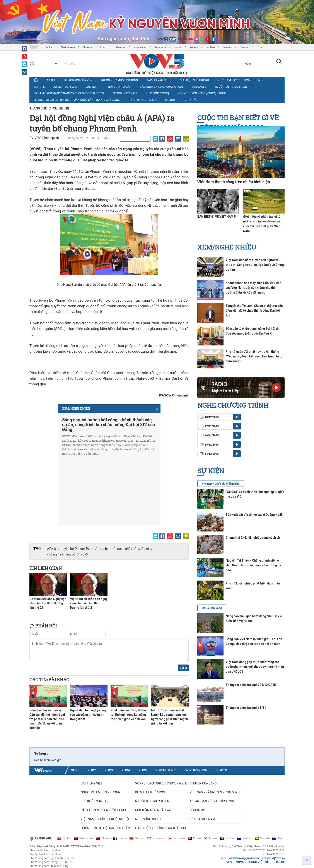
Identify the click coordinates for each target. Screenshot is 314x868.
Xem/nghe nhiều (227, 247)
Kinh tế (39, 87)
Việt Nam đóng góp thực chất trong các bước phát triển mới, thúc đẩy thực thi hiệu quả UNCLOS (255, 667)
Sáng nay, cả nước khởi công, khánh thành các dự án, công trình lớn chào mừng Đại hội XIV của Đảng (109, 425)
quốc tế (143, 549)
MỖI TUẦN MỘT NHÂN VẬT (153, 810)
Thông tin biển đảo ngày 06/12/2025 (251, 685)
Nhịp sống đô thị (157, 93)
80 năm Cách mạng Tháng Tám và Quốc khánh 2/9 (69, 93)
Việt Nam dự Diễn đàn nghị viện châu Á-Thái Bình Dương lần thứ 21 (88, 603)
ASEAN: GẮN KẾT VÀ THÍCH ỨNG (212, 801)
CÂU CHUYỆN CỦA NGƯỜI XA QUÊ (162, 87)
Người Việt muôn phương (119, 80)
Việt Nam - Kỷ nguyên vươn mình (241, 80)
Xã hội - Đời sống (65, 87)
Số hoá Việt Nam (125, 93)
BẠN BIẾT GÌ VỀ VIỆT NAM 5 (217, 217)
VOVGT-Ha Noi (166, 770)
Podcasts (199, 87)
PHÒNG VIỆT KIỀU (259, 862)
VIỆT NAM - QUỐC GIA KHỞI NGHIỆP (105, 819)
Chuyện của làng (203, 783)
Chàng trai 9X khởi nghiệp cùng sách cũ (253, 538)
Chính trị (61, 108)
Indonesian (140, 47)
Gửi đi (183, 668)
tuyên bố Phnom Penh (77, 549)
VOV (229, 862)
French (104, 47)
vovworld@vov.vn (273, 858)
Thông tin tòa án (119, 87)
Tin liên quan (46, 568)
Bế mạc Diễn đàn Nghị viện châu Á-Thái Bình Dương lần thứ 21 (48, 603)
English (49, 47)
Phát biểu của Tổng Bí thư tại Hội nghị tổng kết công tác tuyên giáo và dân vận (128, 715)
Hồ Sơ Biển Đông (212, 608)
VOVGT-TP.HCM (196, 770)
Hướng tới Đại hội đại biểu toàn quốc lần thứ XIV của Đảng (77, 100)
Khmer (178, 47)
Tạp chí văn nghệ (159, 80)
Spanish (245, 47)
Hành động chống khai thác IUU (152, 100)
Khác (190, 100)
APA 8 (51, 549)
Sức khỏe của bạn (95, 801)
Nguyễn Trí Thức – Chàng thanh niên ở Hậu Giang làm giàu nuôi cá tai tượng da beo (253, 565)
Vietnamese (68, 47)
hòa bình (105, 549)
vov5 (84, 554)
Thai (260, 47)
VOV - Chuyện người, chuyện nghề (202, 93)
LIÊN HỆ (280, 862)
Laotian (210, 47)
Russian (227, 47)
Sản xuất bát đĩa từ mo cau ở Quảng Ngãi (254, 515)
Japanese (160, 47)
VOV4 (126, 770)
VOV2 (92, 770)
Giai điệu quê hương (194, 80)
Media (51, 80)
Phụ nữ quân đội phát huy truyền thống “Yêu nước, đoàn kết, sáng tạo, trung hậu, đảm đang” (254, 356)
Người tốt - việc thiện (231, 87)
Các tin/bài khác (49, 680)
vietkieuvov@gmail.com (244, 858)
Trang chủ (38, 108)
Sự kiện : (41, 753)
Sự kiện (211, 471)
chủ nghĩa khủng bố (61, 554)
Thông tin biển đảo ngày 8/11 (246, 708)
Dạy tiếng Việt (92, 783)
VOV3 (109, 770)
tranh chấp (125, 549)
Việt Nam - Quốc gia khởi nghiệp (221, 484)
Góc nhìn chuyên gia (48, 760)
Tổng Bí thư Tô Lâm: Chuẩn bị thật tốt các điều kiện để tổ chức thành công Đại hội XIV (254, 311)
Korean (194, 47)
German (121, 47)
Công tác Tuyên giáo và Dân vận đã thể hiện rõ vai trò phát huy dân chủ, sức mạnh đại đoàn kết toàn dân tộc (47, 719)
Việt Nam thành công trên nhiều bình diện (234, 182)
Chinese (87, 47)
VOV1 (75, 770)
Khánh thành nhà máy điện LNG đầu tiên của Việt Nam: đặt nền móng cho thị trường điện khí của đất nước (253, 288)
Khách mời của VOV (78, 80)
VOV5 (142, 770)
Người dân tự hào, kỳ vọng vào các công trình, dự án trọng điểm (88, 715)
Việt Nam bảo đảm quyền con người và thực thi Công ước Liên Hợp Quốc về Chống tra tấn (255, 265)
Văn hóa (92, 87)
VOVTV (222, 770)
